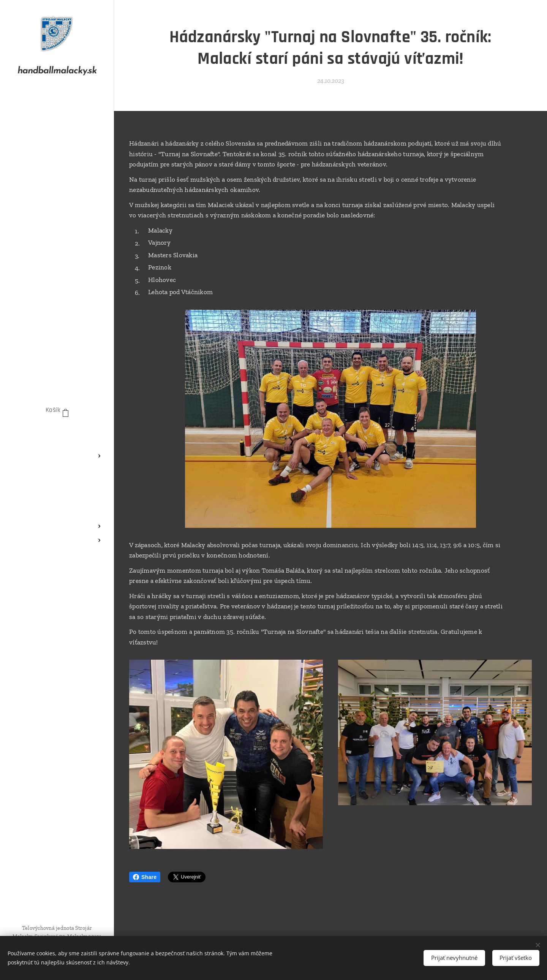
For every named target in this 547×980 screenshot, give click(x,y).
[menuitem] (57, 433)
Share (145, 877)
